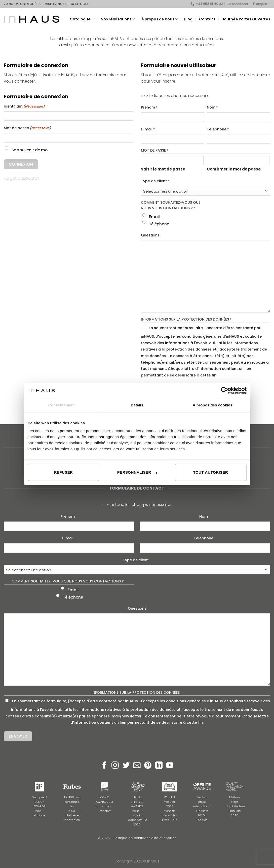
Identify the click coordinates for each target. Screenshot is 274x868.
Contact (207, 19)
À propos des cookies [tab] (213, 405)
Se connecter (238, 4)
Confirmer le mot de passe (234, 169)
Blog (188, 19)
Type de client (155, 181)
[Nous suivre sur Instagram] (115, 766)
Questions (150, 235)
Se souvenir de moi (30, 150)
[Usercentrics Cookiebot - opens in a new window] (225, 390)
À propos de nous (160, 19)
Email (154, 217)
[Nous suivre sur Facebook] (104, 766)
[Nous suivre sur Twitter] (126, 766)
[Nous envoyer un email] (137, 766)
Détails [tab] (137, 405)
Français (262, 4)
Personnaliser (137, 472)
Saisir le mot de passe (163, 169)
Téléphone (218, 129)
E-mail (148, 129)
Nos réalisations (118, 19)
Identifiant (24, 107)
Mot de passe (27, 128)
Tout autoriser (211, 472)
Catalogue (82, 19)
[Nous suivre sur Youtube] (170, 766)
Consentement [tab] (62, 405)
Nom (212, 108)
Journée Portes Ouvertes (246, 19)
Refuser (64, 472)
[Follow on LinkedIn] (159, 766)
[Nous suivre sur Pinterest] (148, 766)
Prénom (149, 108)
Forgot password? (22, 178)
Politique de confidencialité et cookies (145, 838)
